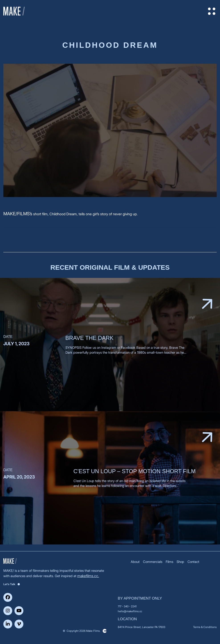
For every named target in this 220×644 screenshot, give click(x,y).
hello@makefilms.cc (130, 611)
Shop (180, 562)
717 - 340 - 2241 (127, 606)
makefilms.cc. (88, 576)
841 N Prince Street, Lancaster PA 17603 (142, 627)
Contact (193, 562)
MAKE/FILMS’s (18, 214)
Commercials (153, 562)
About (135, 562)
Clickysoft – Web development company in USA (105, 631)
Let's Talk (12, 584)
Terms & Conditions (205, 627)
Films (169, 562)
